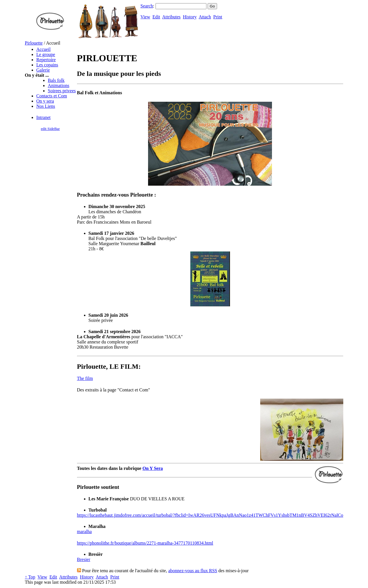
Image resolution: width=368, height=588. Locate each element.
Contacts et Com (52, 96)
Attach (205, 17)
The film (85, 378)
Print (218, 17)
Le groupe (46, 54)
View (145, 17)
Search (147, 6)
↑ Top (30, 577)
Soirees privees (62, 91)
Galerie (43, 70)
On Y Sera (153, 468)
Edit (156, 17)
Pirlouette (34, 43)
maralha (85, 532)
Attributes (171, 17)
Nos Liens (46, 106)
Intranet (43, 117)
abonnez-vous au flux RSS (193, 571)
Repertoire (46, 60)
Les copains (47, 65)
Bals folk (56, 80)
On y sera (45, 101)
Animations (59, 85)
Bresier (84, 559)
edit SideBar (50, 129)
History (190, 17)
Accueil (43, 49)
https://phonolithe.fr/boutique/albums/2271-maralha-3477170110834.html (145, 543)
